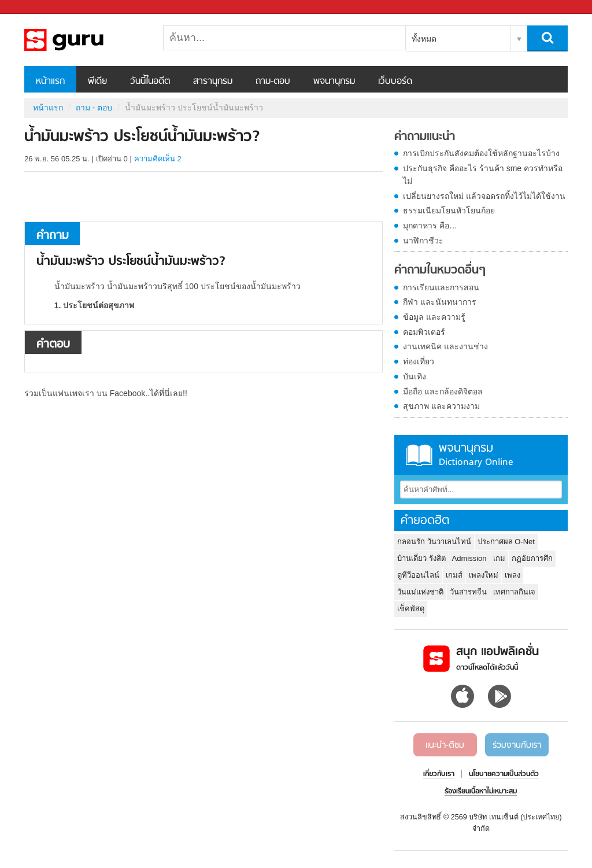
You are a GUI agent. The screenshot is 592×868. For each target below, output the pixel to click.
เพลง (513, 575)
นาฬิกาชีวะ (423, 241)
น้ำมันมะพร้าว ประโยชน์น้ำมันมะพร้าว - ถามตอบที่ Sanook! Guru (85, 40)
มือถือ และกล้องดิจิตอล (443, 391)
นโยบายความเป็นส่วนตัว (504, 774)
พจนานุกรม (334, 82)
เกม (499, 558)
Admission (469, 558)
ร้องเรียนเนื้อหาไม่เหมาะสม (481, 792)
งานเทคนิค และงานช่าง (445, 346)
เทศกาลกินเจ (514, 592)
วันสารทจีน (468, 592)
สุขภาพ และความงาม (441, 406)
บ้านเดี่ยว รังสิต (421, 558)
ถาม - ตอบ (94, 108)
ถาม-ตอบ (273, 82)
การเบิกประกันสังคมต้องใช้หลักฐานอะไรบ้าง (481, 153)
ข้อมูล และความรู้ (434, 317)
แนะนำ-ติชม (445, 745)
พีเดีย (97, 82)
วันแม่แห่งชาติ (420, 592)
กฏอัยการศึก (532, 558)
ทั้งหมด (424, 39)
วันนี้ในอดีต (150, 82)
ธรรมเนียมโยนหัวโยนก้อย (449, 210)
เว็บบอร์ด (395, 82)
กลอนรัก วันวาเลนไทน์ (434, 542)
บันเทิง (415, 376)
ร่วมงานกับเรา (517, 745)
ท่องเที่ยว (419, 361)
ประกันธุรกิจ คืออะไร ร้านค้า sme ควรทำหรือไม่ (483, 175)
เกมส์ (454, 575)
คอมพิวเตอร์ (424, 332)
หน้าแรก (50, 82)
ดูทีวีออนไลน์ (418, 575)
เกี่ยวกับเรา (439, 774)
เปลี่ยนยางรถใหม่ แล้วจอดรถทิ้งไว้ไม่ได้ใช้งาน (484, 196)
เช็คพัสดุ (411, 609)
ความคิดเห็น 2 (158, 159)
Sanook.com (35, 7)
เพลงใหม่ (484, 575)
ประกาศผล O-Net (506, 542)
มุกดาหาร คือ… (430, 226)
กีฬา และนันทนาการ (440, 302)
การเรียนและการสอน (441, 287)
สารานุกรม (213, 82)
